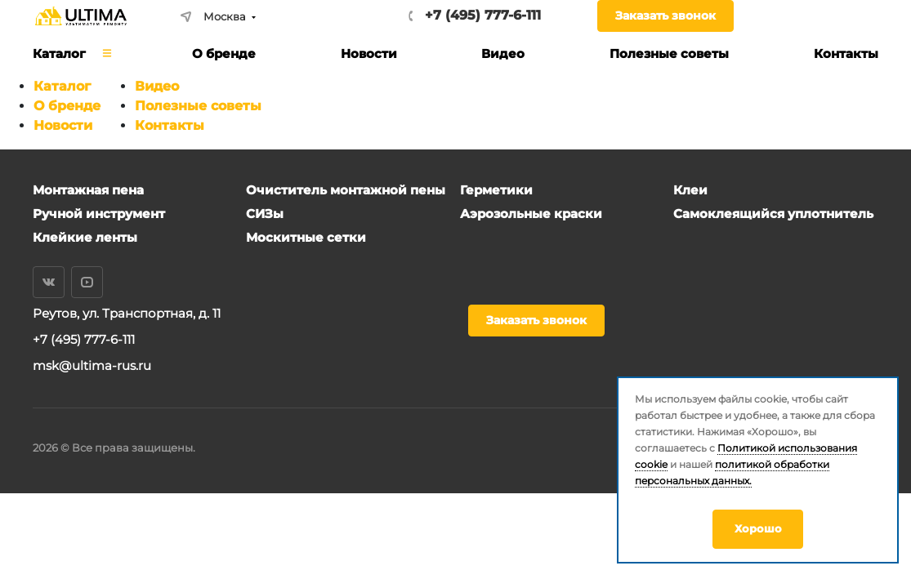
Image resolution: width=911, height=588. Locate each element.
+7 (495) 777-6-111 (483, 15)
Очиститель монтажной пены (346, 190)
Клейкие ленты (85, 237)
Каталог (62, 86)
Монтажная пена (88, 190)
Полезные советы (198, 106)
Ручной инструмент (99, 214)
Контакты (170, 125)
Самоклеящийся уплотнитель (773, 214)
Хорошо (758, 528)
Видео (157, 86)
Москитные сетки (306, 237)
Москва (213, 16)
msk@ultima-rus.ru (92, 365)
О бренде (67, 106)
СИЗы (265, 214)
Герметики (496, 190)
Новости (63, 125)
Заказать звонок (665, 16)
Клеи (690, 190)
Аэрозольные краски (531, 214)
